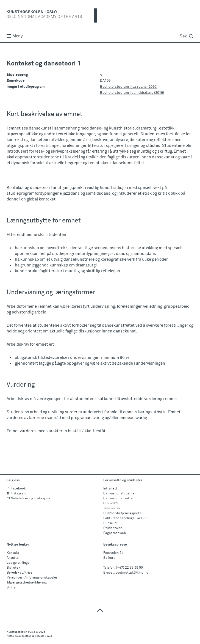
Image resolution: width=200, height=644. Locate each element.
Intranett (110, 489)
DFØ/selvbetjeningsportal (123, 513)
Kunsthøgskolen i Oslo (21, 632)
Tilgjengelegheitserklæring (27, 583)
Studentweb (113, 528)
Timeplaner (112, 508)
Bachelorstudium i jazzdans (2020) (129, 87)
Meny (15, 36)
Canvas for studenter (120, 494)
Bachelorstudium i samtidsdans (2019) (132, 93)
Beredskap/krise (20, 573)
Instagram (16, 494)
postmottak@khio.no (132, 573)
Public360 (111, 523)
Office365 (111, 503)
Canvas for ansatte (118, 499)
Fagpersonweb (115, 533)
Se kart (109, 558)
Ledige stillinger (19, 563)
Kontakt (13, 553)
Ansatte (13, 558)
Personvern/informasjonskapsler (32, 578)
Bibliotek (13, 568)
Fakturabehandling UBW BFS (125, 518)
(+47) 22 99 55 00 (129, 568)
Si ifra (11, 588)
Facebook (16, 489)
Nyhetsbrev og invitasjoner (29, 499)
